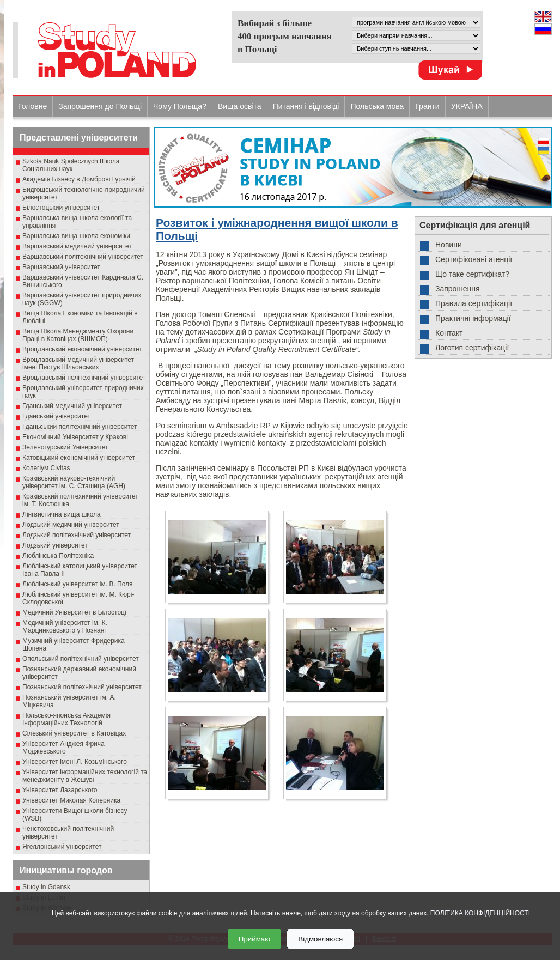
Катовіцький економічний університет (79, 458)
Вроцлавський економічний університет (82, 349)
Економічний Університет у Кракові (75, 437)
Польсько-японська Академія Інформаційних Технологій (66, 719)
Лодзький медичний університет (71, 525)
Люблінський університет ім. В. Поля (78, 584)
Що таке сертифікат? (472, 274)
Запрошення (457, 289)
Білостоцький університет (61, 208)
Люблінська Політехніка (58, 556)
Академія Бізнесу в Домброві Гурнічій (79, 179)
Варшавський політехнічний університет (83, 257)
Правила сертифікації (474, 303)
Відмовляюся (320, 939)
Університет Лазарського (60, 790)
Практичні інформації (473, 318)
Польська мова (377, 106)
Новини (449, 245)
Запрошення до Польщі (100, 106)
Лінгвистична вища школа (62, 514)
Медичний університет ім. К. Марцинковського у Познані (65, 627)
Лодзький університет (55, 545)
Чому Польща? (180, 106)
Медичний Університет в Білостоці (74, 612)
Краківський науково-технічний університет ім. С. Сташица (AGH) (74, 482)
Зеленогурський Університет (65, 447)
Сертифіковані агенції (474, 259)
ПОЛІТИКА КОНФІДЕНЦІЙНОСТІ (480, 913)
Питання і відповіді (306, 106)
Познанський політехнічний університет (82, 687)
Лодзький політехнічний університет (77, 535)
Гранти (427, 106)
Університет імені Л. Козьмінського (75, 762)
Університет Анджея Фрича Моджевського (63, 748)
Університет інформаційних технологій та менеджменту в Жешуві (85, 776)
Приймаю (254, 939)
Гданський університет (56, 416)
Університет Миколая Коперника (71, 800)
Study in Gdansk (46, 887)
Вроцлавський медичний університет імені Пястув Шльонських (78, 363)
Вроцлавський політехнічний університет (84, 378)
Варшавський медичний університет (77, 246)
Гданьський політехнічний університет (80, 427)
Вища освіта (240, 106)
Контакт (449, 333)
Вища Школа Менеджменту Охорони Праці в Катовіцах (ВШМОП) (78, 335)
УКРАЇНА (467, 106)
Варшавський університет (61, 267)
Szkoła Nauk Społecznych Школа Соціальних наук (71, 165)
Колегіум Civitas (46, 468)
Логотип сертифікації (472, 348)
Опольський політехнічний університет (81, 659)
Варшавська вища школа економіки (76, 236)
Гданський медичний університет (72, 406)
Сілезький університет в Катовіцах (74, 733)
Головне (32, 106)
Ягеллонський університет (62, 847)
